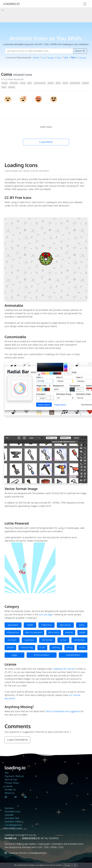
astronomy (54, 632)
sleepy (5, 83)
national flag (27, 647)
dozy (4, 87)
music (82, 647)
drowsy (12, 87)
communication (42, 655)
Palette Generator (13, 828)
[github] (28, 799)
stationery (46, 625)
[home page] (11, 4)
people (10, 647)
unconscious (40, 83)
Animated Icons (12, 812)
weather (69, 632)
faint (30, 83)
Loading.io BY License (64, 669)
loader (82, 632)
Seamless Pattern (14, 822)
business (29, 640)
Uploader (9, 815)
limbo (58, 83)
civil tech (12, 640)
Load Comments (17, 740)
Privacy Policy (12, 783)
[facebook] (9, 799)
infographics (13, 632)
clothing (56, 647)
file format (47, 640)
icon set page (46, 615)
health (30, 625)
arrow (63, 640)
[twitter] (18, 799)
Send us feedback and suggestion (63, 711)
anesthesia (75, 83)
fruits (42, 647)
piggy (14, 655)
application (13, 625)
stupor (51, 83)
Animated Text (12, 818)
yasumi (86, 83)
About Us (9, 793)
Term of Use (11, 780)
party (82, 625)
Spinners (9, 808)
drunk (65, 83)
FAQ (7, 773)
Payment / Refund (14, 776)
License (9, 786)
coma (23, 83)
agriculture (65, 625)
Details (67, 865)
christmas (79, 640)
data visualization (34, 632)
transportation (73, 655)
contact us (10, 790)
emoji (69, 647)
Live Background (13, 825)
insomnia (14, 83)
